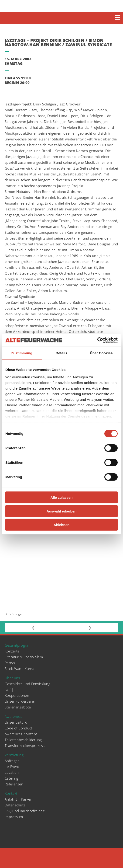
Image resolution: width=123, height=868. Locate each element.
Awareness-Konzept (21, 734)
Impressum (14, 817)
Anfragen (12, 761)
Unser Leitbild (16, 722)
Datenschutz (15, 805)
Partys (10, 663)
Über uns (12, 678)
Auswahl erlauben (61, 511)
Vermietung (14, 755)
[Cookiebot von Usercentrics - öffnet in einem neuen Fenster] (97, 340)
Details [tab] (61, 353)
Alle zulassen (61, 497)
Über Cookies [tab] (101, 353)
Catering (11, 778)
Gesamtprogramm (20, 645)
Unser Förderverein (21, 701)
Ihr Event (12, 767)
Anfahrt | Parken (19, 799)
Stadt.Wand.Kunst (19, 669)
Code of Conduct (19, 728)
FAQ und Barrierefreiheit (25, 811)
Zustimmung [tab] (22, 353)
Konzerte (12, 651)
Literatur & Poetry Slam (24, 657)
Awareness (14, 716)
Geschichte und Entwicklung (27, 684)
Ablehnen (61, 525)
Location (12, 772)
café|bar (12, 690)
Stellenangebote (18, 707)
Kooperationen (17, 695)
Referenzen (14, 784)
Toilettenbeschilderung (23, 740)
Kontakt (11, 793)
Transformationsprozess (25, 746)
